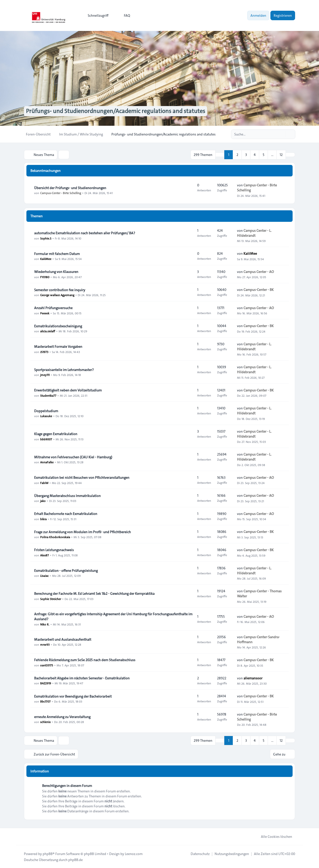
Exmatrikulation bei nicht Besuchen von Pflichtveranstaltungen (82, 478)
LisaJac (44, 576)
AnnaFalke (47, 462)
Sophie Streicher (51, 599)
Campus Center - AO (259, 271)
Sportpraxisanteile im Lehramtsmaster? (64, 370)
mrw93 (45, 644)
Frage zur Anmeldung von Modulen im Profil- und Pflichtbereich (82, 532)
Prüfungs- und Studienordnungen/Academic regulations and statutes (116, 111)
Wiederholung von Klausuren (56, 272)
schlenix (45, 722)
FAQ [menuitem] (124, 15)
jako (43, 501)
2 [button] (237, 155)
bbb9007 (46, 439)
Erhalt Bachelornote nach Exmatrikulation (66, 514)
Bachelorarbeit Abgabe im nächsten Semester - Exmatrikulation (82, 678)
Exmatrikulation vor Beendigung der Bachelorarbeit (73, 696)
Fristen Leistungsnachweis (54, 550)
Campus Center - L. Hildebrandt (254, 233)
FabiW (44, 483)
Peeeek (45, 313)
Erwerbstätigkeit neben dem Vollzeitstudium (68, 390)
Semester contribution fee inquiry (60, 290)
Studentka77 (48, 395)
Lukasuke (46, 416)
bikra (43, 519)
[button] (290, 155)
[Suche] (281, 134)
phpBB (48, 854)
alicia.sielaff (48, 331)
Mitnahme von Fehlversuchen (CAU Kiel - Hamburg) (73, 457)
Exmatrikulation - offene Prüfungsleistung (66, 571)
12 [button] (281, 155)
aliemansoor (253, 678)
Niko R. (45, 624)
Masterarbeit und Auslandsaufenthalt (63, 639)
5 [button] (264, 155)
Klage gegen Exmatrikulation (56, 434)
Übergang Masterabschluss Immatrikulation (67, 496)
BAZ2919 (46, 683)
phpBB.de (76, 860)
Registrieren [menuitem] (283, 15)
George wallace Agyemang (57, 295)
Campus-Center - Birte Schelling (61, 193)
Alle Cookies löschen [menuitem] (273, 836)
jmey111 (45, 375)
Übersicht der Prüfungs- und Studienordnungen (70, 188)
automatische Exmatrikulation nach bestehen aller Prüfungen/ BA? (85, 233)
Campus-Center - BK (259, 290)
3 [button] (246, 155)
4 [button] (255, 155)
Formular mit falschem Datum (57, 254)
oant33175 (47, 665)
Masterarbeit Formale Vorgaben (58, 347)
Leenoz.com (134, 854)
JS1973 (44, 352)
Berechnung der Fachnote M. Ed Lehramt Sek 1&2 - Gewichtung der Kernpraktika (94, 594)
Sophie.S (46, 238)
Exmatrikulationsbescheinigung (58, 326)
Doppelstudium (46, 411)
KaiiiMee (46, 259)
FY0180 (45, 277)
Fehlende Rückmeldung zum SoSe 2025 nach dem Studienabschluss (85, 660)
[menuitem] (96, 15)
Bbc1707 (45, 701)
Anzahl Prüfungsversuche (53, 308)
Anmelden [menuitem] (258, 15)
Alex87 (44, 555)
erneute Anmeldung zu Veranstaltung (62, 717)
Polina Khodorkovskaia (55, 537)
